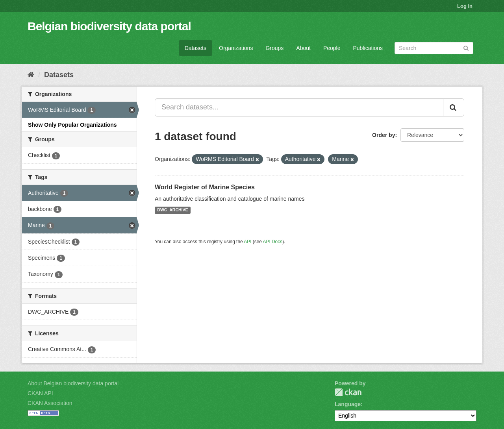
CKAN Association (50, 403)
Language (348, 404)
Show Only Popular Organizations (72, 125)
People (332, 48)
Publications (368, 48)
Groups (274, 48)
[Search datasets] (434, 48)
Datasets (195, 48)
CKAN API (40, 393)
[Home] (31, 75)
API (247, 242)
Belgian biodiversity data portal (109, 26)
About (303, 48)
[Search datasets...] (299, 107)
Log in (465, 6)
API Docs (273, 242)
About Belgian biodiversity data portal (73, 383)
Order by (384, 135)
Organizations (236, 48)
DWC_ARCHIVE (172, 210)
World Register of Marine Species (205, 187)
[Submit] (466, 47)
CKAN (348, 392)
